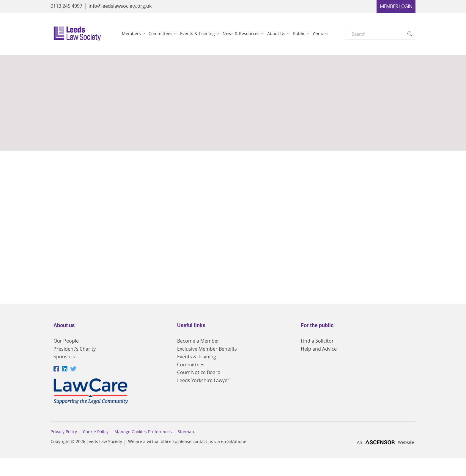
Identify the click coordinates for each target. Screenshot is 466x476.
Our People (66, 341)
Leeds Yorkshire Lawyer (203, 380)
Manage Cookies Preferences (143, 432)
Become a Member (198, 341)
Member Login (396, 6)
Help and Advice (319, 349)
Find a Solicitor (317, 341)
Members (131, 33)
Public (299, 33)
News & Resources (241, 33)
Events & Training (197, 33)
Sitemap (186, 432)
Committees (160, 33)
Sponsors (64, 357)
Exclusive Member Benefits (207, 349)
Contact (321, 34)
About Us (276, 33)
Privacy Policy (64, 432)
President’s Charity (75, 349)
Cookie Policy (96, 432)
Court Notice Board (199, 372)
